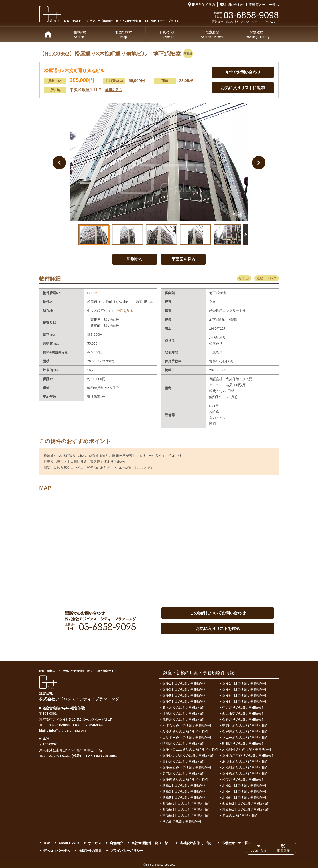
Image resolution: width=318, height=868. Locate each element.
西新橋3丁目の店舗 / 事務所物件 (186, 809)
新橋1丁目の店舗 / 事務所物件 (185, 785)
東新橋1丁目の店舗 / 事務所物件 (246, 809)
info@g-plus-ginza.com (67, 730)
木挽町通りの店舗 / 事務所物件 (245, 767)
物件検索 (79, 35)
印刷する (135, 259)
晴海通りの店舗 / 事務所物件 (184, 743)
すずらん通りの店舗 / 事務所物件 (187, 725)
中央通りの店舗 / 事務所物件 (244, 707)
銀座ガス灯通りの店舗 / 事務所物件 (249, 755)
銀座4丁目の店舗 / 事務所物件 (244, 689)
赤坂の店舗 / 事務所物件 (240, 815)
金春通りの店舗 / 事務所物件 (244, 719)
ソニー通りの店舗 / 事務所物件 (245, 737)
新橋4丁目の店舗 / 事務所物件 (244, 791)
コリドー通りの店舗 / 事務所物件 (187, 737)
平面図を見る (183, 259)
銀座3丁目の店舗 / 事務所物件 (185, 689)
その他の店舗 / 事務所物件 (182, 821)
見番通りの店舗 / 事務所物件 (184, 761)
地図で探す (123, 35)
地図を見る (113, 90)
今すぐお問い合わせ (243, 72)
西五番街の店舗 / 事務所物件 (244, 713)
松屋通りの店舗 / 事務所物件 (244, 779)
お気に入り (168, 35)
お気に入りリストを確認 (218, 629)
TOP (48, 34)
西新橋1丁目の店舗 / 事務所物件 (186, 803)
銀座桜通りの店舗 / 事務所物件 (245, 773)
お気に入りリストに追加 (243, 88)
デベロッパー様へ (57, 851)
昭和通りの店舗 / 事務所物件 (244, 743)
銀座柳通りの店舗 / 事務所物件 (185, 779)
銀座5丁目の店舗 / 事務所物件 (185, 695)
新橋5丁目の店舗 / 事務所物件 (185, 797)
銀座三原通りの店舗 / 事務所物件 (187, 767)
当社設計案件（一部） (196, 843)
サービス (95, 843)
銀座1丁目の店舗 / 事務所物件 (185, 683)
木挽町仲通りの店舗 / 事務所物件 (247, 749)
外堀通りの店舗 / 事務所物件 (184, 713)
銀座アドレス (267, 278)
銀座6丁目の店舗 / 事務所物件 (244, 695)
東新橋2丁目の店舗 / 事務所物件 (186, 815)
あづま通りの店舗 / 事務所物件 (245, 761)
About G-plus (69, 843)
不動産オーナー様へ (264, 5)
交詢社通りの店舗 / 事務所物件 (245, 725)
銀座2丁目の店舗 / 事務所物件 (244, 683)
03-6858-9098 (59, 725)
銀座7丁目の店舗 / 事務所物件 (185, 701)
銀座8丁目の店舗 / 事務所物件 (244, 701)
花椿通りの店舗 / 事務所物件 (184, 719)
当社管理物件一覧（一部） (151, 843)
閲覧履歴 (257, 35)
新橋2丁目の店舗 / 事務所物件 (244, 785)
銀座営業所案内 (203, 5)
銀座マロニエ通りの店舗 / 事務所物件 (190, 749)
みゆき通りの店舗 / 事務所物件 (185, 731)
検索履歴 (212, 35)
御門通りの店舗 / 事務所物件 (184, 773)
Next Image (259, 163)
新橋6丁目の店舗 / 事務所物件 (244, 797)
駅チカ (244, 278)
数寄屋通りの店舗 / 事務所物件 (245, 731)
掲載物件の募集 (90, 851)
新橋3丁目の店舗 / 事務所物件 (185, 791)
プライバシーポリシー (127, 851)
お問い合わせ (234, 5)
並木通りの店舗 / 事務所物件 (184, 707)
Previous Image (59, 163)
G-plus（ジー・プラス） (48, 682)
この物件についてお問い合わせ (218, 613)
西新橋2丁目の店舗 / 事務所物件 (246, 803)
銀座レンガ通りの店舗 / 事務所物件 (189, 755)
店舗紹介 (116, 843)
